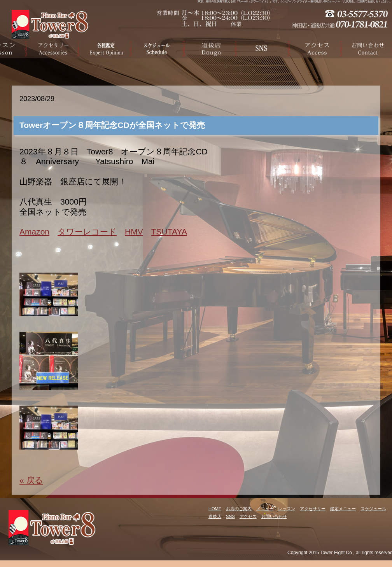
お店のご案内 (239, 509)
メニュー (265, 509)
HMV (134, 232)
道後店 (215, 516)
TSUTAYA (169, 232)
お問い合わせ (274, 516)
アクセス (248, 516)
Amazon (34, 232)
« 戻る (31, 480)
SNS (230, 516)
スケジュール (373, 509)
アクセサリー (313, 509)
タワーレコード (87, 232)
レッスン (287, 509)
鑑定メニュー (343, 509)
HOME (215, 509)
